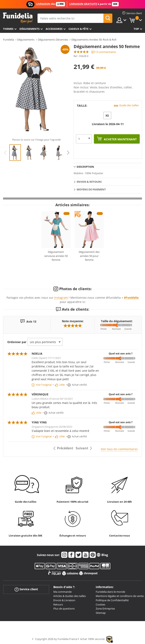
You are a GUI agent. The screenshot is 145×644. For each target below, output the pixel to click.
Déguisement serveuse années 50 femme (56, 256)
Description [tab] (85, 167)
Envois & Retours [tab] (89, 182)
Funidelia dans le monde (110, 592)
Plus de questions (64, 609)
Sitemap (101, 613)
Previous (5, 153)
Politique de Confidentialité (112, 600)
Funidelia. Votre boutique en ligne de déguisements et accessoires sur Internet (18, 18)
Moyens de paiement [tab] (91, 189)
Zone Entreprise (105, 609)
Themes (8, 29)
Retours (58, 604)
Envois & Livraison (64, 600)
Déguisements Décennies (53, 40)
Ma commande (62, 592)
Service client (26, 589)
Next (68, 153)
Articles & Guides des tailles (70, 596)
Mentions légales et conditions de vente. (120, 596)
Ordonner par (17, 342)
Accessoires (54, 29)
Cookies (100, 604)
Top (136, 29)
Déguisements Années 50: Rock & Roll (94, 40)
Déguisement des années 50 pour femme (89, 256)
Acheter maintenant (120, 139)
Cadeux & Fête (78, 29)
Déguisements (30, 29)
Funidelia (9, 40)
